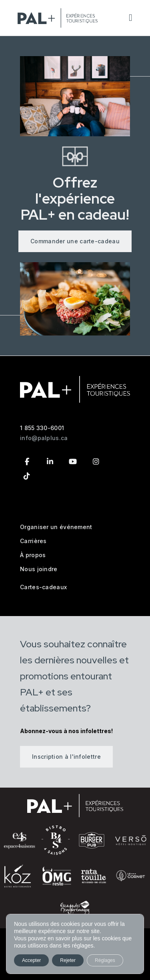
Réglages (105, 960)
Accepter (31, 960)
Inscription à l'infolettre (66, 757)
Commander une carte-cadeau (75, 241)
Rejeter (68, 960)
